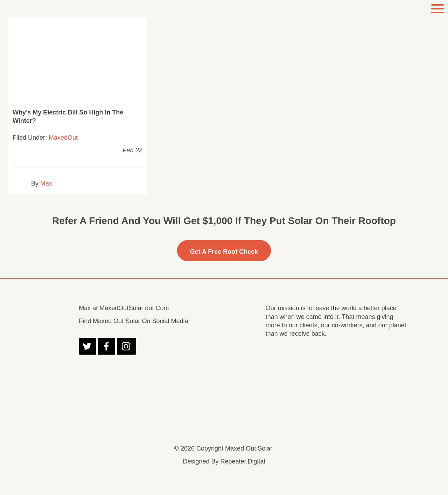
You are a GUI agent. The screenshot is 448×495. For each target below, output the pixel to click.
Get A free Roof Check (224, 252)
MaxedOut (63, 138)
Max (46, 183)
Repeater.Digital (243, 461)
